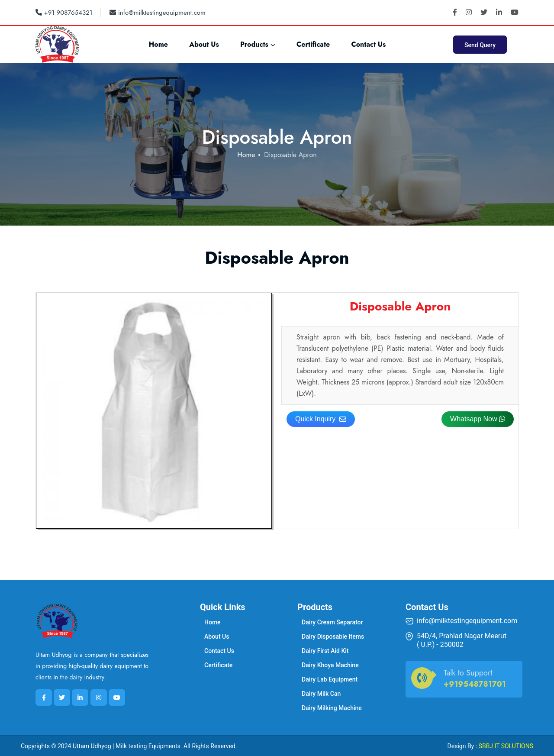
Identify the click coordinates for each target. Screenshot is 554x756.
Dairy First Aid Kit (325, 651)
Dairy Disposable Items (333, 636)
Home (158, 44)
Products (254, 44)
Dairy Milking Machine (332, 708)
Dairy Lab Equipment (330, 679)
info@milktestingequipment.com (157, 13)
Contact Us (368, 44)
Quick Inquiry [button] (321, 419)
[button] (478, 419)
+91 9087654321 (64, 13)
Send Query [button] (480, 45)
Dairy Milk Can (321, 694)
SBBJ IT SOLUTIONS (506, 746)
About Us (204, 44)
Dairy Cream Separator (332, 622)
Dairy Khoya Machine (330, 665)
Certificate (313, 44)
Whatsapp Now (478, 419)
